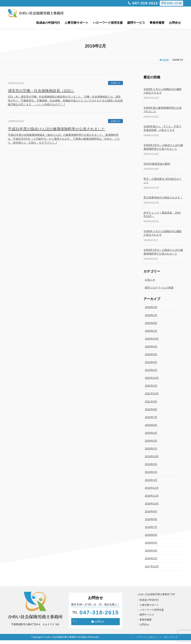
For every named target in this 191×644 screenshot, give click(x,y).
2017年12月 (152, 566)
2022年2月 (151, 386)
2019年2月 (151, 472)
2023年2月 (151, 370)
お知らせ (115, 83)
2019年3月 (151, 464)
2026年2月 (151, 315)
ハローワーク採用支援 (152, 610)
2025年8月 (151, 323)
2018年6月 (151, 535)
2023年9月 (151, 362)
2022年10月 (152, 378)
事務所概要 (146, 620)
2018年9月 (151, 511)
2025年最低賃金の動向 (157, 164)
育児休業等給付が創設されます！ (163, 198)
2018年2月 (151, 558)
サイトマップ (170, 637)
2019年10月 (152, 456)
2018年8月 (151, 519)
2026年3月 (151, 307)
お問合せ (98, 622)
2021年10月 (152, 394)
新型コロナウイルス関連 (159, 288)
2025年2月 (151, 331)
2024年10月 (152, 339)
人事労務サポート (149, 605)
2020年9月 (151, 409)
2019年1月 (151, 480)
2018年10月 (152, 504)
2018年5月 (151, 543)
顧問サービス (147, 615)
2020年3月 (151, 441)
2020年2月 (151, 449)
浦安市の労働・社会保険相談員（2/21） (41, 91)
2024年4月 (151, 347)
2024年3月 (151, 354)
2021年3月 (151, 402)
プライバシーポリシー (148, 637)
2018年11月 (152, 496)
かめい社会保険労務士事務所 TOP (157, 594)
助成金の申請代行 (149, 600)
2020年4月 (151, 433)
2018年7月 (151, 527)
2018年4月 (151, 551)
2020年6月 (151, 425)
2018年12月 (152, 488)
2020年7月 (151, 417)
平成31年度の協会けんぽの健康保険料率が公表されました (57, 129)
